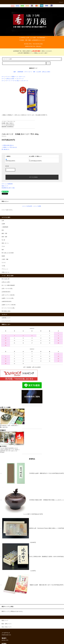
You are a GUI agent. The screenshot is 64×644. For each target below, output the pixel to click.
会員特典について (6, 318)
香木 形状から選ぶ (6, 311)
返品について (5, 186)
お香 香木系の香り (6, 292)
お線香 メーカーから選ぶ (8, 298)
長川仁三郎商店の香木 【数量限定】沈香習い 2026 (29, 557)
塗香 (34, 72)
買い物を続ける (5, 149)
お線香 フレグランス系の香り (9, 305)
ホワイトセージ (28, 72)
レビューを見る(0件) (27, 206)
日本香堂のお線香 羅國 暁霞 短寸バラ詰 (27, 473)
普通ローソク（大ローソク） (19, 77)
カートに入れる (32, 177)
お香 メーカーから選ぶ (7, 289)
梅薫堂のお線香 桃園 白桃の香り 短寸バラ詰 (28, 585)
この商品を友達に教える (8, 145)
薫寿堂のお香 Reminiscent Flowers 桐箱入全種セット (30, 528)
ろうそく (8, 77)
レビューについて (6, 321)
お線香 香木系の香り (7, 302)
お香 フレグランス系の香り (8, 295)
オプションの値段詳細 (7, 184)
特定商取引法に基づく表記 (8, 188)
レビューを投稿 (37, 206)
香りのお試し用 (5, 279)
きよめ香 (39, 72)
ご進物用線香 (20, 72)
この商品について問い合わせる (9, 147)
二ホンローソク (20, 79)
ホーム (3, 77)
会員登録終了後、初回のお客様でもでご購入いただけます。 (32, 51)
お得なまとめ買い (46, 72)
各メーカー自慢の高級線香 (8, 285)
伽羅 (15, 72)
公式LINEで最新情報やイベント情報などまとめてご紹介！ (32, 53)
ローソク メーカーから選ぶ (13, 81)
